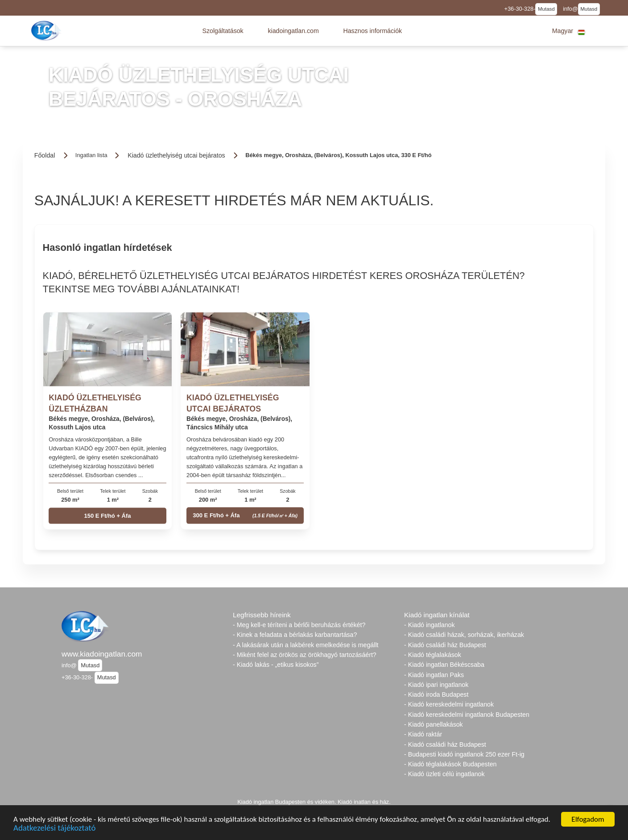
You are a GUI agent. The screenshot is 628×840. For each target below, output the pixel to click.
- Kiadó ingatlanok (430, 625)
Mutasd (546, 9)
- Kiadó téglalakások (433, 655)
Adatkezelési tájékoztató (54, 829)
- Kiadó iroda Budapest (436, 694)
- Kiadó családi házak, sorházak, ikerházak (464, 635)
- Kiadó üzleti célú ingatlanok (444, 774)
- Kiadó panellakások (434, 724)
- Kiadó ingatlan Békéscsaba (444, 665)
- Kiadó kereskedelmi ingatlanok (449, 704)
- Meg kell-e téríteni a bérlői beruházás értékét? (299, 625)
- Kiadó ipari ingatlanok (436, 685)
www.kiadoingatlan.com (102, 654)
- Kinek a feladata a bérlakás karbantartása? (295, 635)
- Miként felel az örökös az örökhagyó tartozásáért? (305, 655)
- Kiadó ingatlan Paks (434, 675)
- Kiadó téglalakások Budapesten (450, 764)
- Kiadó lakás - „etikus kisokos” (276, 665)
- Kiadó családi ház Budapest (445, 645)
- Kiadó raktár (423, 734)
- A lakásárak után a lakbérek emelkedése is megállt (306, 645)
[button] (223, 31)
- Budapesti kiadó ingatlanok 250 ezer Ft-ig (464, 754)
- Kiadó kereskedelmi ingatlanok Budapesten (467, 715)
